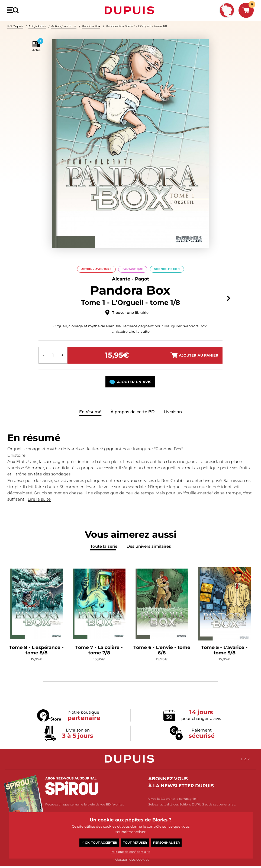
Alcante (121, 279)
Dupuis (131, 10)
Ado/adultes (37, 26)
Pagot (142, 279)
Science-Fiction (167, 269)
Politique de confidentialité (130, 852)
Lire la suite (139, 331)
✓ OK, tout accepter (99, 843)
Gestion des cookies (132, 860)
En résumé (90, 411)
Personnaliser (166, 843)
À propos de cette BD (133, 411)
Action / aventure (64, 26)
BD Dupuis (15, 26)
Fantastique (133, 269)
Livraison (173, 411)
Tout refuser (135, 843)
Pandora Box (91, 26)
